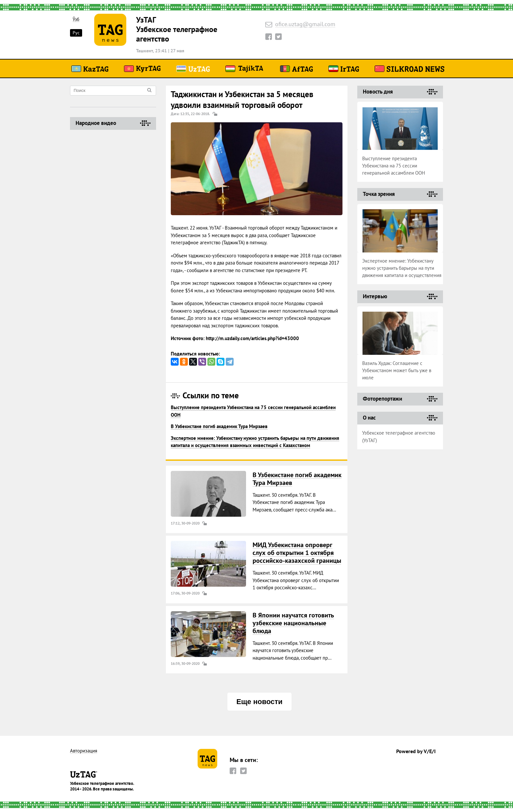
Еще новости (259, 702)
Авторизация (84, 751)
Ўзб (76, 19)
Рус (76, 33)
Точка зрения (379, 194)
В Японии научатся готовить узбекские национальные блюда (293, 623)
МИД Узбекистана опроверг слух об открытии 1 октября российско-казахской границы (297, 553)
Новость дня (378, 92)
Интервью (375, 296)
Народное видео (96, 123)
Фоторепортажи (382, 399)
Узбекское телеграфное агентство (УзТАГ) (399, 437)
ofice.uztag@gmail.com (305, 24)
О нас (369, 418)
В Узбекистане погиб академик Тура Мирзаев (219, 426)
